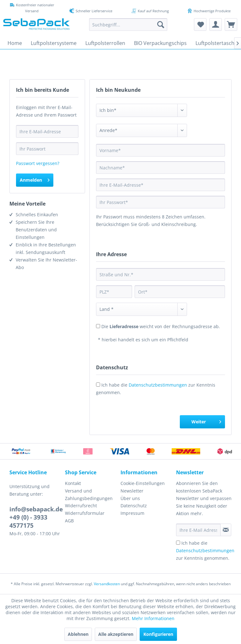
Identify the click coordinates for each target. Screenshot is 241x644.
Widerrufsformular (85, 513)
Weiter (206, 421)
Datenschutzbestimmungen (158, 385)
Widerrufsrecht (81, 506)
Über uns (130, 498)
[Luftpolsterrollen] (105, 43)
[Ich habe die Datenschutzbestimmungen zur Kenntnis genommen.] (178, 543)
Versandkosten (107, 584)
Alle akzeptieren (116, 634)
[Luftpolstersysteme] (54, 43)
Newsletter (132, 491)
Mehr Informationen (153, 618)
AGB (69, 521)
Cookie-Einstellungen (143, 483)
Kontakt (73, 483)
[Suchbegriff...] (128, 25)
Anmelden (35, 179)
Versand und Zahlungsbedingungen (89, 495)
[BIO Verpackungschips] (160, 43)
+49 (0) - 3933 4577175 (28, 521)
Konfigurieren (158, 634)
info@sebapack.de (36, 509)
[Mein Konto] (216, 25)
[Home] (15, 43)
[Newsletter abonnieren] (226, 530)
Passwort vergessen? (38, 163)
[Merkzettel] (200, 25)
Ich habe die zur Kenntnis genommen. (205, 550)
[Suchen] (161, 25)
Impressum (132, 513)
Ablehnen (78, 634)
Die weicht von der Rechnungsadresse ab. (161, 326)
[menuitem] (128, 25)
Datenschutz (134, 506)
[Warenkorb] (231, 25)
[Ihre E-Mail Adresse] (198, 530)
